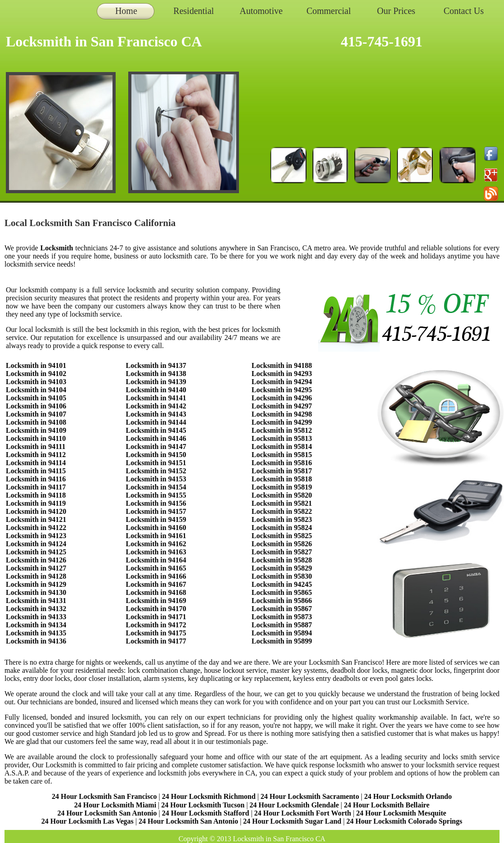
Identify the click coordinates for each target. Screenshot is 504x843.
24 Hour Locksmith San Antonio (107, 813)
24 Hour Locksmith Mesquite (401, 813)
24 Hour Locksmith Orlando (408, 796)
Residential (193, 11)
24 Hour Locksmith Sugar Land (293, 821)
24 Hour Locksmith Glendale (294, 805)
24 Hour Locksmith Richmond (209, 796)
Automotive (261, 11)
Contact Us (464, 11)
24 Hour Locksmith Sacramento (310, 796)
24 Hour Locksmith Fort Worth (303, 813)
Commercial (329, 11)
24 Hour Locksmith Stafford (206, 813)
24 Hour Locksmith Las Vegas (88, 821)
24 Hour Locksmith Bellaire (387, 805)
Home (126, 11)
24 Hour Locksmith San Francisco (104, 796)
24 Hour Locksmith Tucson (203, 805)
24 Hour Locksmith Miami (115, 805)
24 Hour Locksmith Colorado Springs (405, 821)
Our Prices (396, 11)
